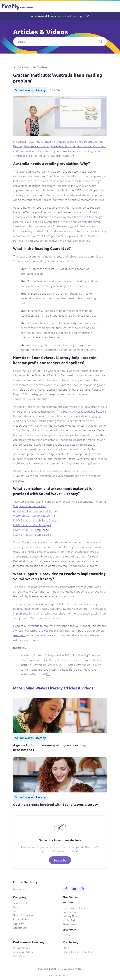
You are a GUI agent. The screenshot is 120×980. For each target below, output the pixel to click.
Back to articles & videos (32, 67)
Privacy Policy (21, 919)
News (16, 907)
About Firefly (21, 903)
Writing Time (70, 916)
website (34, 626)
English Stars (70, 912)
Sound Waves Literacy (56, 16)
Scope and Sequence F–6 (30, 506)
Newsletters (20, 889)
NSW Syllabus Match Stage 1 (32, 525)
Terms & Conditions (24, 915)
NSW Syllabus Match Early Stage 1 (36, 520)
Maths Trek (69, 920)
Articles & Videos (23, 952)
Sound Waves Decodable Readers (84, 411)
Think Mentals (71, 924)
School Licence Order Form (78, 952)
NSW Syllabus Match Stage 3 (32, 534)
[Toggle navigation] (115, 7)
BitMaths (68, 935)
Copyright (19, 924)
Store (66, 948)
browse (44, 630)
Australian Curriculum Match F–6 (35, 511)
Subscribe (60, 860)
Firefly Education (18, 7)
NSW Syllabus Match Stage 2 (32, 530)
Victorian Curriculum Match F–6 (34, 515)
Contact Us (20, 928)
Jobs (16, 911)
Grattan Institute (52, 141)
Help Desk (19, 956)
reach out (19, 635)
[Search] (60, 42)
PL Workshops (21, 948)
